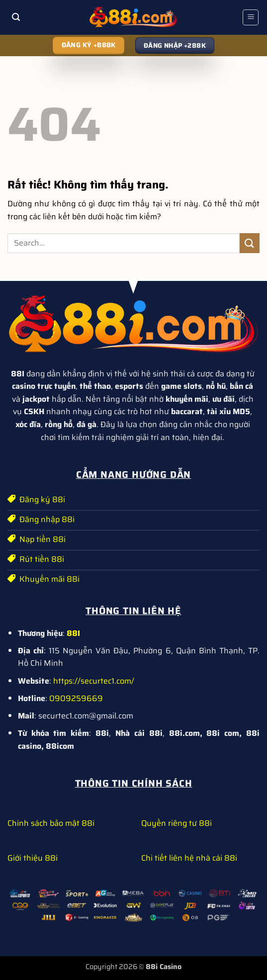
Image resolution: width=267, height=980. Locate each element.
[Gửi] (250, 243)
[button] (16, 18)
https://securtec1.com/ (94, 681)
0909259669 (76, 698)
